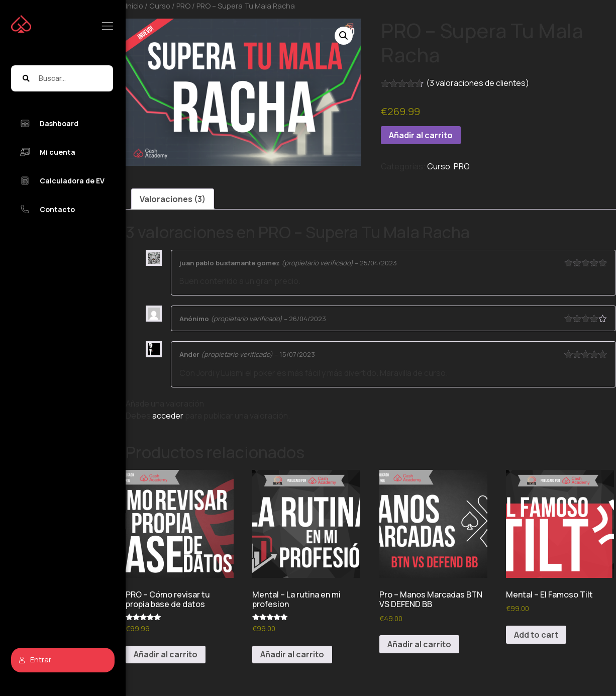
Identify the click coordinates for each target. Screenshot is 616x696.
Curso (439, 166)
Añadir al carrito (421, 135)
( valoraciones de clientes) (478, 83)
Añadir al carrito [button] (166, 654)
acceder (168, 416)
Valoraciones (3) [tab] (173, 199)
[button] (344, 36)
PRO (462, 166)
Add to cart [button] (536, 635)
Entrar (35, 660)
